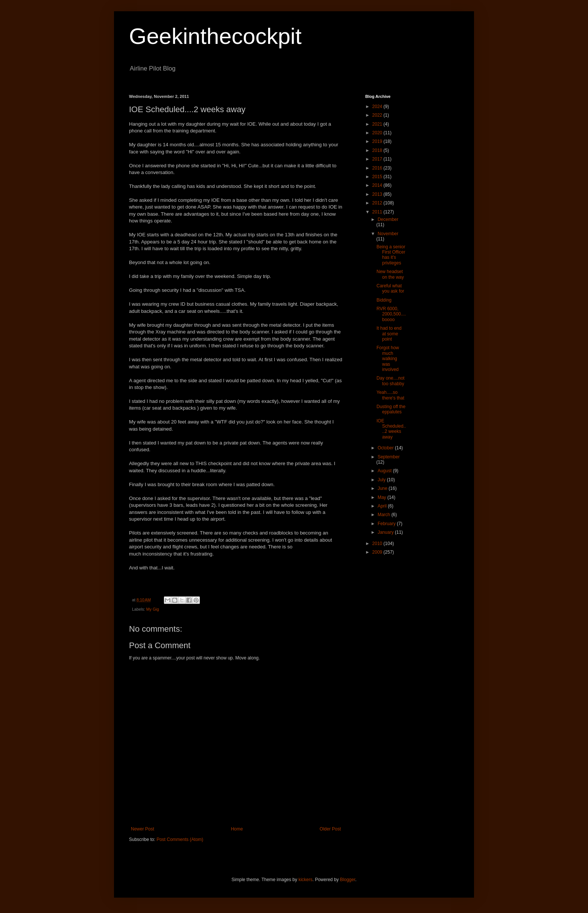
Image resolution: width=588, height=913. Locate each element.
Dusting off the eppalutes (391, 409)
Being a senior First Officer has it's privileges (391, 255)
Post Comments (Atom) (180, 839)
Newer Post (142, 829)
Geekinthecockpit (215, 36)
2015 (378, 177)
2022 (378, 115)
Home (237, 829)
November (388, 234)
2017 (378, 159)
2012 (378, 203)
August (385, 471)
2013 (378, 194)
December (388, 219)
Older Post (330, 829)
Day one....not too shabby (391, 381)
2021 (378, 124)
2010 (378, 544)
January (386, 532)
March (385, 515)
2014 (378, 185)
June (383, 488)
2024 (378, 107)
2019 (378, 141)
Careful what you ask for (390, 288)
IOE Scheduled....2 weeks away (391, 429)
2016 (378, 168)
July (382, 480)
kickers (305, 880)
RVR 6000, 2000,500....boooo (391, 314)
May (382, 497)
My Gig (153, 609)
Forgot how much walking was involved (388, 359)
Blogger (348, 880)
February (387, 524)
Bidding (384, 300)
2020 (378, 133)
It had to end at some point (389, 334)
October (386, 448)
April (383, 506)
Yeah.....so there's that (390, 395)
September (389, 457)
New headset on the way (390, 274)
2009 (378, 552)
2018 (378, 150)
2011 (378, 212)
